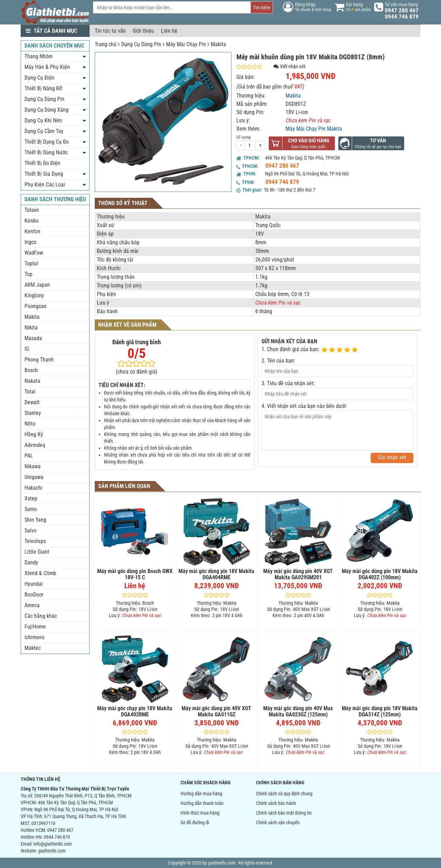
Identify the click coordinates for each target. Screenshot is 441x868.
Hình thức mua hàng (200, 813)
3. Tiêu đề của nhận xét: (288, 383)
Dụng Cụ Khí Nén (43, 120)
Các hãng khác (41, 616)
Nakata (32, 381)
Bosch (31, 370)
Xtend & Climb (40, 573)
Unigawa (34, 477)
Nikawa (33, 466)
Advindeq (35, 445)
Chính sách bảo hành (276, 803)
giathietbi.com (52, 851)
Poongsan (35, 306)
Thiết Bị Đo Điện (42, 163)
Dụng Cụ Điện (39, 78)
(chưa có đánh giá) (137, 372)
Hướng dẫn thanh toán (202, 803)
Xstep (31, 498)
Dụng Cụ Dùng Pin (141, 44)
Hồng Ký (34, 434)
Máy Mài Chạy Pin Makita (314, 129)
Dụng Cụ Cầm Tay (44, 131)
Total (30, 392)
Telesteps (35, 541)
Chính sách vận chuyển (278, 823)
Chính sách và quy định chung (284, 794)
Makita (218, 44)
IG (27, 349)
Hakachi (33, 488)
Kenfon (32, 231)
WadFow (34, 253)
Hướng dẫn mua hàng (201, 794)
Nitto (30, 424)
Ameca (32, 605)
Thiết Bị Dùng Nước (46, 152)
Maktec (33, 648)
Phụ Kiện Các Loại (45, 185)
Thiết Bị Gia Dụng (44, 174)
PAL (29, 456)
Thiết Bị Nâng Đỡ (43, 88)
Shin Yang (35, 520)
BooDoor (34, 595)
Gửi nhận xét (392, 457)
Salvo (30, 530)
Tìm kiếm (262, 8)
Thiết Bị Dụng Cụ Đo (47, 142)
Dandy (31, 563)
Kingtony (34, 295)
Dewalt (32, 402)
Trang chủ (106, 44)
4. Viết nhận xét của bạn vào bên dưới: (304, 406)
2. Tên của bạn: (278, 361)
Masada (33, 338)
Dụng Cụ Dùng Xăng (47, 110)
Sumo (31, 509)
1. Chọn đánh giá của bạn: (290, 349)
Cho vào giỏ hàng (309, 141)
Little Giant (37, 552)
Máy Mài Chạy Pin (186, 44)
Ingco (30, 242)
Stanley (33, 413)
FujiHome (35, 627)
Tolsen (32, 210)
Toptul (31, 263)
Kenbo (32, 221)
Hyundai (34, 584)
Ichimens (34, 637)
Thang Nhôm (39, 56)
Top (28, 274)
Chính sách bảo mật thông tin (284, 813)
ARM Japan (37, 285)
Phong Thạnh (39, 360)
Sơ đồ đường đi (195, 823)
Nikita (31, 328)
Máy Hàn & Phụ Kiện (47, 67)
